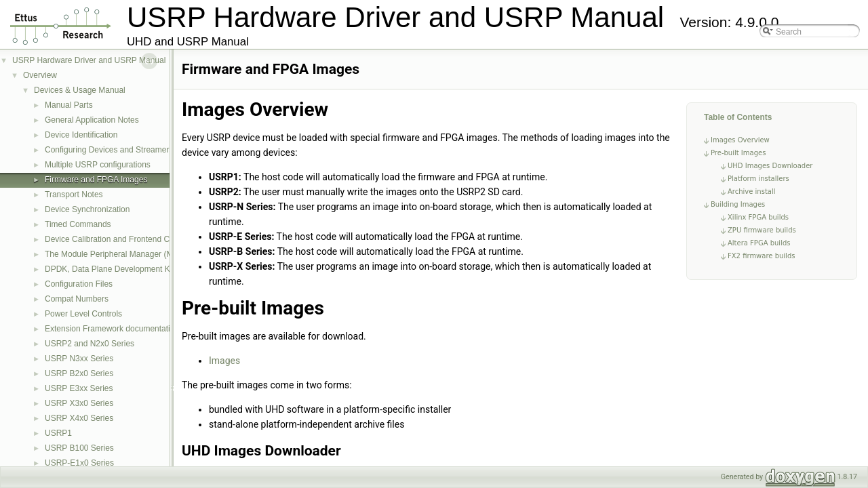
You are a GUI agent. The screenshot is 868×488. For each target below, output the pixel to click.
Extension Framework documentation (112, 329)
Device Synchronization (87, 209)
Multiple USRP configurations (98, 165)
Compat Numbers (77, 299)
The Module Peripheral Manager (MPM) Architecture (139, 254)
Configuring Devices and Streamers (109, 150)
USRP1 (58, 433)
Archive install (752, 191)
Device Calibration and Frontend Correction (123, 239)
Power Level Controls (83, 314)
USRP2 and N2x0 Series (90, 344)
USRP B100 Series (79, 448)
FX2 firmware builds (761, 256)
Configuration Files (79, 284)
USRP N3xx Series (79, 359)
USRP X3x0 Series (79, 403)
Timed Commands (78, 224)
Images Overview (740, 140)
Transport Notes (74, 195)
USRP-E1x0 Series (79, 463)
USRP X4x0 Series (79, 418)
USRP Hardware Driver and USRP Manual (89, 60)
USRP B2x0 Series (79, 373)
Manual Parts (69, 105)
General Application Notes (92, 120)
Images (224, 361)
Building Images (738, 204)
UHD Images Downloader (770, 166)
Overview (40, 75)
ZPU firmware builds (762, 230)
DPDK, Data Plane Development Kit (110, 269)
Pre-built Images (738, 153)
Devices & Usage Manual (80, 90)
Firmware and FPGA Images (96, 180)
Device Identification (81, 135)
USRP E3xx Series (79, 388)
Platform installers (758, 179)
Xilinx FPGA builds (758, 217)
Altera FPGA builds (759, 243)
